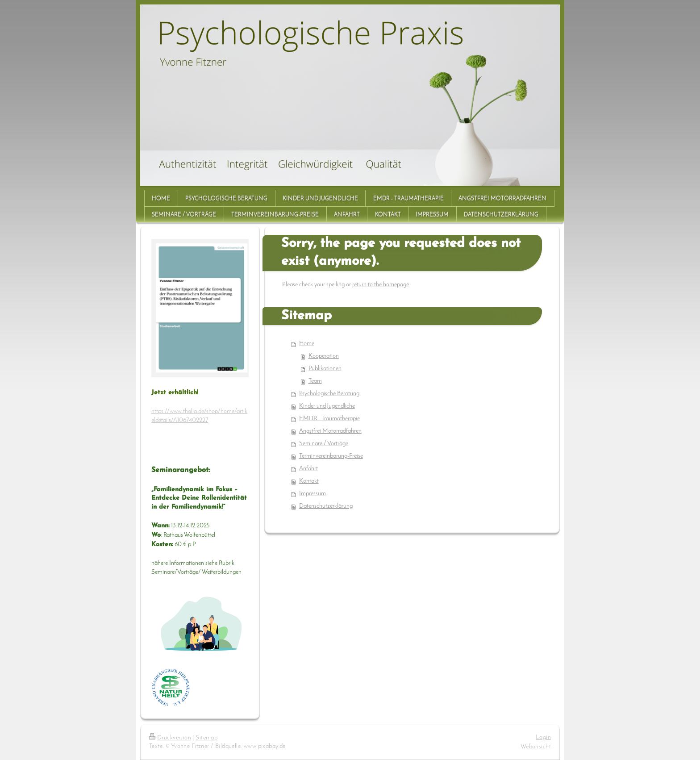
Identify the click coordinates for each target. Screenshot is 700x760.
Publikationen (325, 369)
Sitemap (206, 738)
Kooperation (324, 356)
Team (315, 381)
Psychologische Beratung (329, 394)
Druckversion (170, 738)
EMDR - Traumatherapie (329, 419)
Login (543, 737)
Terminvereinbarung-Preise (331, 456)
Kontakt (309, 481)
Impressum (312, 494)
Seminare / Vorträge (324, 444)
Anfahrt (308, 469)
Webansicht (536, 747)
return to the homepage (381, 285)
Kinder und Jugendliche (327, 406)
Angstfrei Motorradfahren (330, 431)
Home (307, 344)
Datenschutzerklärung (326, 506)
